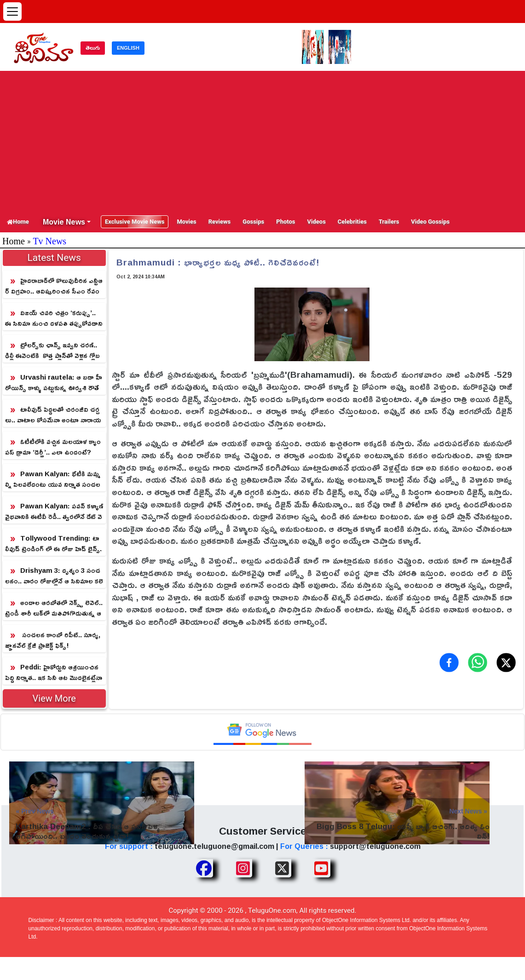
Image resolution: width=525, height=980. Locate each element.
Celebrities (352, 222)
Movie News (64, 222)
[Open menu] (12, 12)
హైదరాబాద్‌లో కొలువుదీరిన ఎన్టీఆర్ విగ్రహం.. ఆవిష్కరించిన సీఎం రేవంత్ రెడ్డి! (54, 286)
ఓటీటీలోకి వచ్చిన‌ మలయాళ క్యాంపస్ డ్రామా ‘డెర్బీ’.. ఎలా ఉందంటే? (53, 447)
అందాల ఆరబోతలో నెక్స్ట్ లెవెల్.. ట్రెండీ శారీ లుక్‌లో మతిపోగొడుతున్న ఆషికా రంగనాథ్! (54, 608)
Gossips (253, 222)
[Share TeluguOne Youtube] (321, 868)
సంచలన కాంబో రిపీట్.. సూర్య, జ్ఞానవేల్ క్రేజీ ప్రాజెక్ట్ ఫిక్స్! (53, 640)
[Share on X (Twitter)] (506, 663)
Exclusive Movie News (135, 222)
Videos (317, 222)
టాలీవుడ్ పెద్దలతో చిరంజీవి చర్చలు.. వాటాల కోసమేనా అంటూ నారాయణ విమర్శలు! (53, 415)
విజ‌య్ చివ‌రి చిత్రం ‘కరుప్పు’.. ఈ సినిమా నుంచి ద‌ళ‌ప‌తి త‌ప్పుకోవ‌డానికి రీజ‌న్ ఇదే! (54, 318)
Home (18, 222)
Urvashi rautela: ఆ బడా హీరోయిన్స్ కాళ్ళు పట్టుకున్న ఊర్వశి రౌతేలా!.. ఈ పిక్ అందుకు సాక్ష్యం (54, 383)
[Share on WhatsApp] (478, 663)
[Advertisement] (262, 142)
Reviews (220, 222)
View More (54, 698)
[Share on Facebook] (449, 663)
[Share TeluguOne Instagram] (243, 868)
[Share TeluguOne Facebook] (204, 868)
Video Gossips (430, 222)
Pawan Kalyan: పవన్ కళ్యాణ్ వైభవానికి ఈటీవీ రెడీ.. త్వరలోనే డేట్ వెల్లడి (54, 511)
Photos (286, 222)
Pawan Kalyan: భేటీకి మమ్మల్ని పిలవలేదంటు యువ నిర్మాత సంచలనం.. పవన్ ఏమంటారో (53, 479)
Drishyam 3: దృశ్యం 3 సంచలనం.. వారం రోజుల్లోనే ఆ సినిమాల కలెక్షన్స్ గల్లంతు (54, 576)
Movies (186, 222)
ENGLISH (128, 48)
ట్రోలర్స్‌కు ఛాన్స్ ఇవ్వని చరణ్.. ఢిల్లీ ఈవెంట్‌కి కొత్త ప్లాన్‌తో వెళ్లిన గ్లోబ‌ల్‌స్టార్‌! (52, 350)
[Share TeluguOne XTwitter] (282, 868)
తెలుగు (93, 48)
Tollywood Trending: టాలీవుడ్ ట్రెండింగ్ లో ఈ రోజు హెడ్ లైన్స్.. (53, 544)
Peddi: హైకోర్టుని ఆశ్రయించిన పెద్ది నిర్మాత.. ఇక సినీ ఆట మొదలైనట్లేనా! (54, 672)
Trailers (389, 222)
